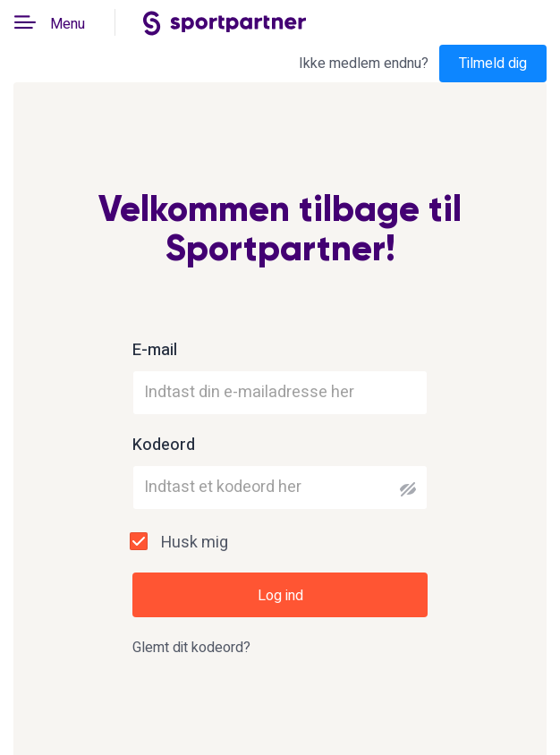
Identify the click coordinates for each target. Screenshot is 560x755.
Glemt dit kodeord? (191, 648)
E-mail (155, 351)
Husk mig (195, 543)
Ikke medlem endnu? (364, 64)
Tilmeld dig (493, 64)
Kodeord (164, 445)
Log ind (280, 596)
